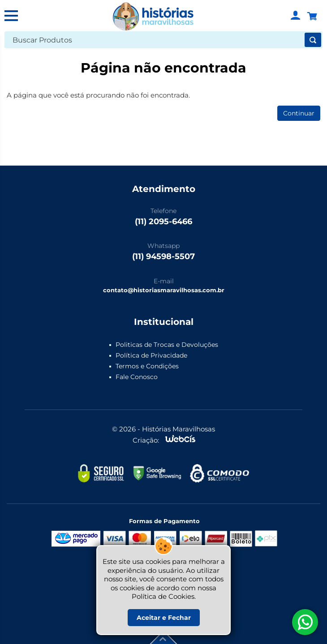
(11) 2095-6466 (163, 222)
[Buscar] (313, 40)
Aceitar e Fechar (164, 618)
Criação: (146, 440)
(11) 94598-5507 (163, 256)
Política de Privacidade (151, 355)
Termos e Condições (147, 366)
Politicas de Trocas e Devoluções (167, 345)
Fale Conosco (137, 377)
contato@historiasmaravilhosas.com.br (164, 290)
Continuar (299, 113)
